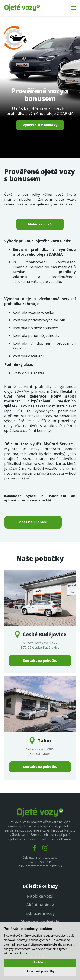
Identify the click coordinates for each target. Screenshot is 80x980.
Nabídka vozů (40, 224)
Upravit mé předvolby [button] (40, 971)
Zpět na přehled (33, 522)
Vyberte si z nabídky (40, 125)
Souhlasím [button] (40, 962)
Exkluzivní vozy (40, 914)
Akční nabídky (40, 905)
